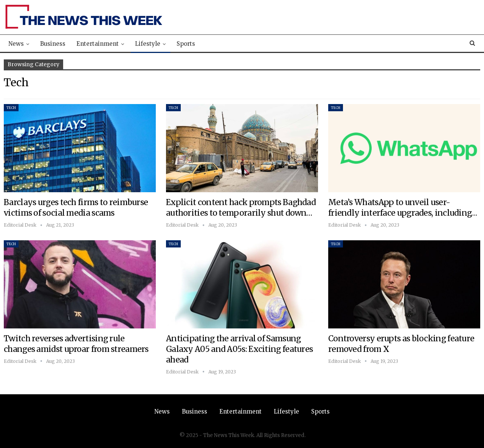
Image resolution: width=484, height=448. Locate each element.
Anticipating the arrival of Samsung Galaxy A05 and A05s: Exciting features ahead (239, 349)
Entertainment (98, 44)
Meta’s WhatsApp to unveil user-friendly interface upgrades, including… (403, 208)
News (16, 44)
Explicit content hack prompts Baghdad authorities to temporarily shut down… (241, 208)
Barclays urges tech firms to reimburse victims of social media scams (76, 208)
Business (53, 44)
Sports (186, 44)
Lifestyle (148, 44)
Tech (11, 108)
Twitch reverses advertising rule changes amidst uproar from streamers (76, 344)
